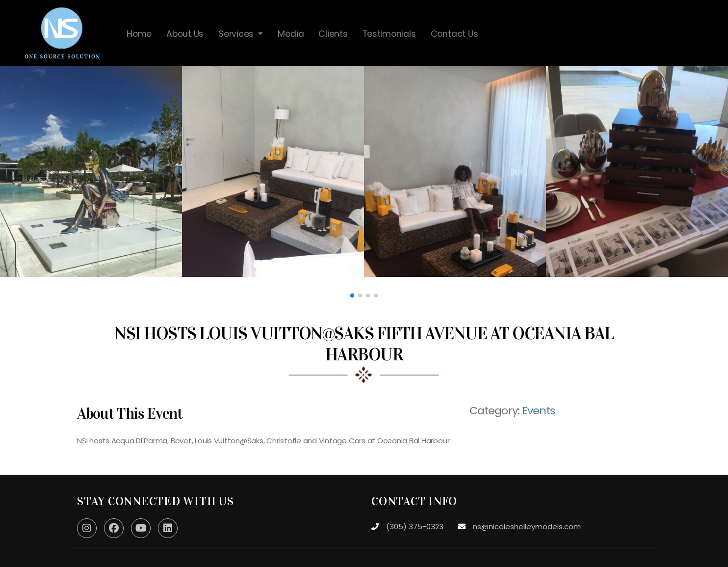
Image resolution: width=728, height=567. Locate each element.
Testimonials (389, 34)
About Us (185, 34)
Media (291, 34)
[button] (352, 296)
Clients (333, 34)
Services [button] (237, 34)
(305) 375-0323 (415, 526)
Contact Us (455, 34)
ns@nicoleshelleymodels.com (527, 526)
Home (139, 34)
